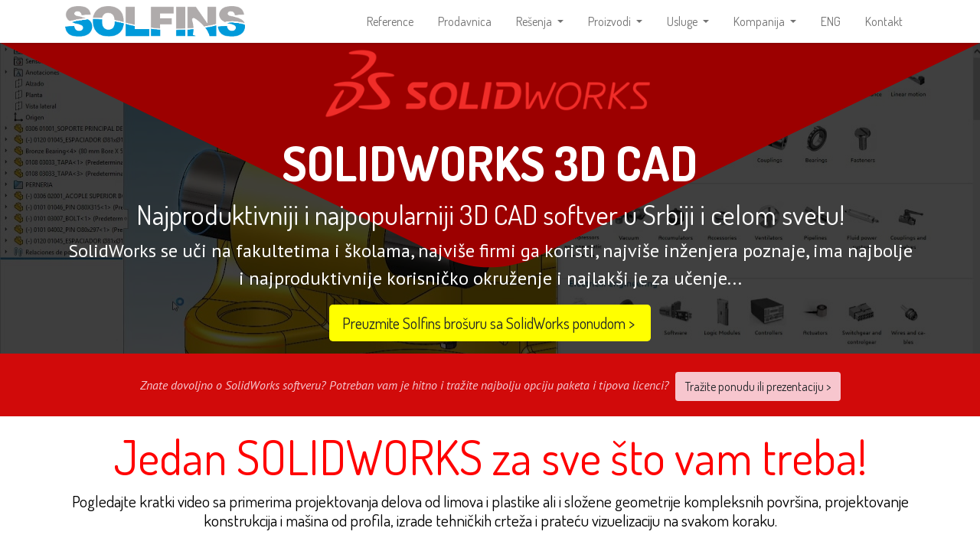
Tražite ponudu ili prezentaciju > (758, 398)
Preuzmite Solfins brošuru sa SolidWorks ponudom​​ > (490, 334)
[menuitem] (390, 28)
